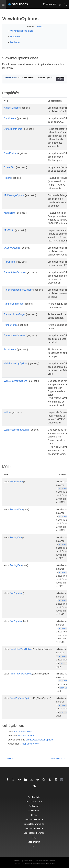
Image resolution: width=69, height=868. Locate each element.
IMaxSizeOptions (26, 736)
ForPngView (16, 593)
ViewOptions (58, 759)
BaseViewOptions (23, 732)
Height (7, 178)
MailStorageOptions (14, 195)
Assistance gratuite (34, 819)
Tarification (34, 806)
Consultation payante (34, 833)
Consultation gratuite (34, 824)
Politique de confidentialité (23, 864)
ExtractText (10, 167)
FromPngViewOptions (21, 698)
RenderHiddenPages (15, 314)
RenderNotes (11, 325)
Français (49, 4)
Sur (34, 846)
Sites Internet (34, 842)
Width (7, 412)
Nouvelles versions (34, 801)
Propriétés (16, 37)
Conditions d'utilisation (41, 864)
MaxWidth (9, 230)
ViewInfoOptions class (22, 31)
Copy (60, 79)
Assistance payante (34, 828)
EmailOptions (11, 153)
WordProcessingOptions (16, 430)
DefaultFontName (13, 129)
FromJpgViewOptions (21, 674)
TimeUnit (10, 759)
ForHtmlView (17, 482)
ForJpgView (16, 537)
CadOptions (10, 118)
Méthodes (15, 42)
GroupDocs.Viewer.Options (40, 740)
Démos (34, 815)
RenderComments (13, 304)
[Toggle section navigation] (5, 11)
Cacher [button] (39, 26)
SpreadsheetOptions (14, 335)
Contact (52, 864)
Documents (34, 810)
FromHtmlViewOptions (22, 649)
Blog (34, 837)
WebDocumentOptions (16, 381)
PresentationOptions (14, 272)
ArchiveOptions (12, 108)
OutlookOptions (12, 248)
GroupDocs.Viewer (30, 744)
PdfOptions (10, 262)
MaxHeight (9, 213)
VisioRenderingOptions (16, 363)
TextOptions (10, 349)
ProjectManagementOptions (18, 290)
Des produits (34, 797)
